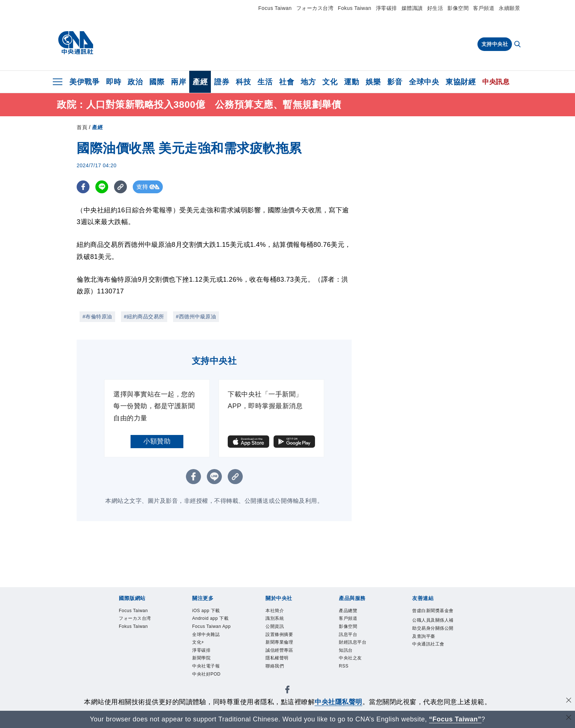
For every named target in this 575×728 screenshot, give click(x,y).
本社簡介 (278, 612)
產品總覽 (352, 612)
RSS (345, 678)
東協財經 (461, 82)
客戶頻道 (484, 8)
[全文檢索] (518, 45)
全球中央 (424, 82)
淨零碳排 (387, 8)
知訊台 (349, 659)
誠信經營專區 (285, 659)
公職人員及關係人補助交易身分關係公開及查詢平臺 (431, 645)
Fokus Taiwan (354, 8)
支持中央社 (495, 44)
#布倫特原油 (97, 317)
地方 (308, 82)
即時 (113, 82)
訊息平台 (352, 640)
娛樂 (373, 82)
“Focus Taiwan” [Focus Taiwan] (455, 719)
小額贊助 (157, 441)
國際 (157, 82)
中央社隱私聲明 (338, 702)
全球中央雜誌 (211, 659)
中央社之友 (355, 669)
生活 (265, 82)
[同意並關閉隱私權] (569, 701)
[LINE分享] (102, 187)
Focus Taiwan (275, 8)
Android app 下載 (214, 626)
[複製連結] (120, 187)
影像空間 (458, 8)
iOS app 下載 (211, 612)
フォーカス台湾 (315, 8)
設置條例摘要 (285, 640)
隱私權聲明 (282, 669)
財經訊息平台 (358, 650)
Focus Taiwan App (212, 645)
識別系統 (278, 621)
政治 (135, 82)
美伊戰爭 (84, 82)
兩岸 (178, 82)
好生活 (435, 8)
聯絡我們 (278, 678)
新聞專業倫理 (285, 650)
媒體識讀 (412, 8)
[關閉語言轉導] (569, 718)
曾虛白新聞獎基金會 (431, 616)
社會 (287, 82)
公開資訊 (278, 631)
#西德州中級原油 (196, 317)
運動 (351, 82)
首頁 (82, 127)
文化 (330, 82)
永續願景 (509, 8)
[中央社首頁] (76, 43)
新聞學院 (205, 688)
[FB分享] (83, 187)
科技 (243, 82)
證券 (222, 82)
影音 (395, 82)
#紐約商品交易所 (144, 317)
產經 (200, 82)
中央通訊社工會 (431, 674)
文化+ (200, 669)
